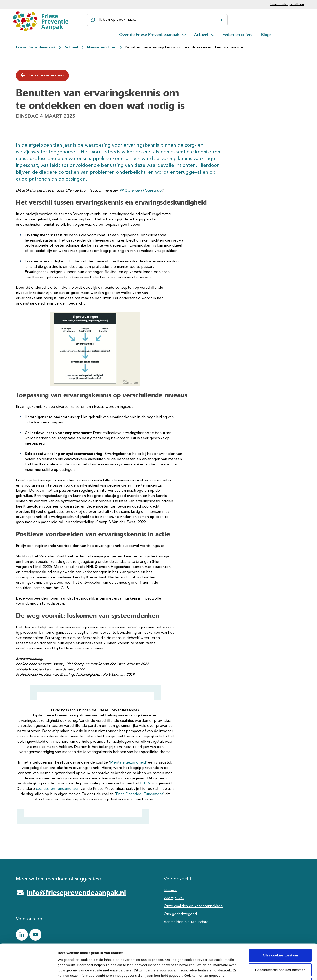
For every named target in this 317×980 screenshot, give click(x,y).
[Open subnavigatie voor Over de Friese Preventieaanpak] (184, 34)
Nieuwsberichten (102, 47)
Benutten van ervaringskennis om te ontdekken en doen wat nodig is (184, 47)
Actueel (201, 35)
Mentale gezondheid (128, 763)
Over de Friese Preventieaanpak (149, 35)
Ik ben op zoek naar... (118, 20)
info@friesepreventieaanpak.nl (76, 893)
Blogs (266, 35)
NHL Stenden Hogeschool (141, 191)
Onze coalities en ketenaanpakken (193, 906)
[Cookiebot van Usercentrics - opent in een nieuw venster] (29, 971)
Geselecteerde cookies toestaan (280, 937)
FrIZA (145, 783)
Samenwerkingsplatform (287, 4)
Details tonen (238, 971)
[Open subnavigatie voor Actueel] (213, 34)
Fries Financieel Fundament (140, 794)
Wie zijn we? (174, 898)
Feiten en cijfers (237, 35)
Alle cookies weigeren (280, 951)
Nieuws (170, 890)
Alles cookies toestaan (280, 922)
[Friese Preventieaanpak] (41, 21)
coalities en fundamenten (58, 789)
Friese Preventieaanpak (36, 47)
